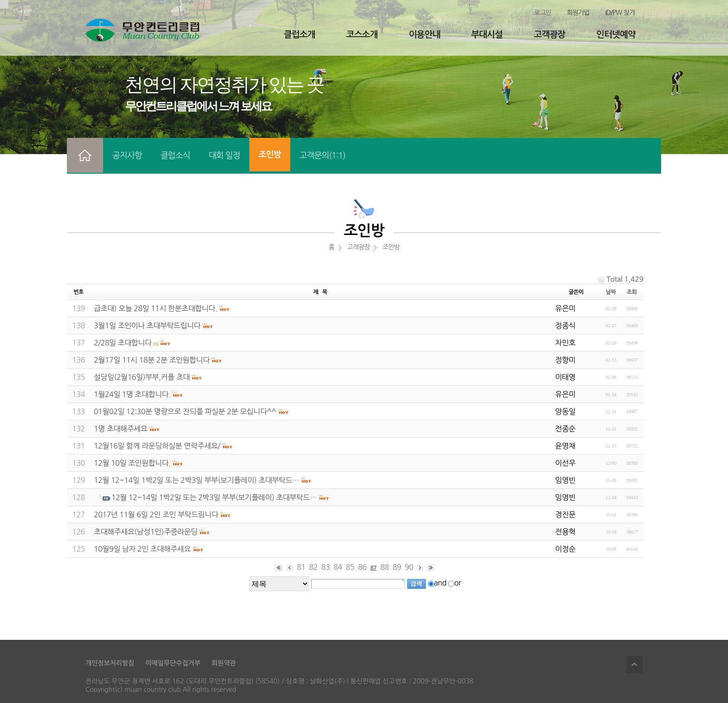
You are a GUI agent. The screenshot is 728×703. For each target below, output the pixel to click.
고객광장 (549, 35)
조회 (632, 292)
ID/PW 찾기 (620, 13)
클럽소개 (299, 35)
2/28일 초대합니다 (123, 343)
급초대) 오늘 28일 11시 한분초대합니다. (156, 308)
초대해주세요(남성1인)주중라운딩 (146, 532)
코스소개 (362, 35)
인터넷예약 (616, 35)
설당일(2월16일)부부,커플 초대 (142, 377)
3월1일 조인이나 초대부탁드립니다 (147, 325)
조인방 (270, 155)
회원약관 (224, 663)
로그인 (542, 13)
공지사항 (127, 156)
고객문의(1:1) (322, 156)
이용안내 (424, 35)
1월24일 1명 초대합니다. (132, 394)
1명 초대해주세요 (120, 429)
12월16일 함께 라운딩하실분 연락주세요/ (157, 446)
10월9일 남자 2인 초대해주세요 (142, 549)
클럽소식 (175, 156)
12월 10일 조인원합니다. (132, 463)
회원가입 (578, 13)
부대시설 (487, 35)
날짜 (611, 292)
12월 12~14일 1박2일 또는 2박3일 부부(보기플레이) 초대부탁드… (196, 480)
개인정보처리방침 (110, 663)
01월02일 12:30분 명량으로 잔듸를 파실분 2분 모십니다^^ (185, 411)
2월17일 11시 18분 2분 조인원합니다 (152, 360)
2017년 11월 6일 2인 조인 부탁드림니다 (156, 514)
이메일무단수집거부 (173, 663)
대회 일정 (224, 156)
